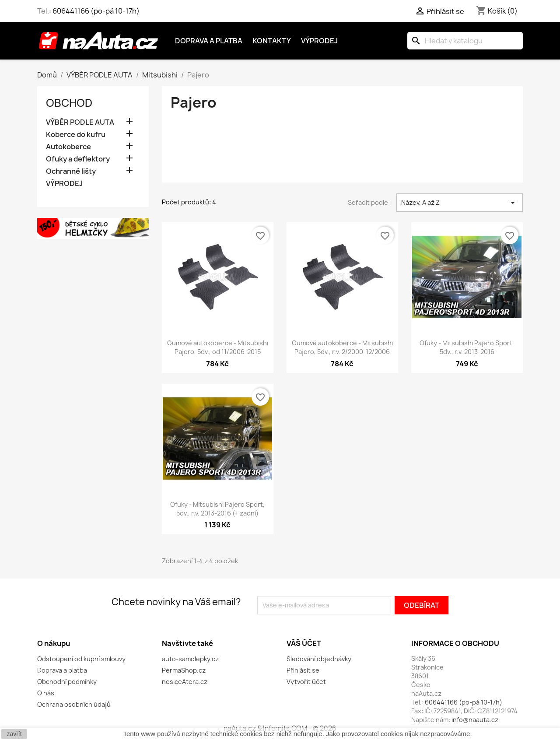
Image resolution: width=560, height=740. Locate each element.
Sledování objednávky (319, 659)
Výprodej (319, 41)
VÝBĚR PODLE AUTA (80, 122)
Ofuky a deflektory (78, 159)
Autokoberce (68, 147)
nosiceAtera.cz (185, 682)
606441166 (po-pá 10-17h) (96, 11)
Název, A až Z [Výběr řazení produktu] (460, 203)
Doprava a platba (209, 41)
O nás (46, 693)
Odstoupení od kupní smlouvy (81, 659)
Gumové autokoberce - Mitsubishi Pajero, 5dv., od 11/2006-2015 (218, 347)
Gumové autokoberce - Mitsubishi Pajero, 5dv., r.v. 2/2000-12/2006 (342, 347)
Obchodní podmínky (67, 682)
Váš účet (304, 643)
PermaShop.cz (184, 670)
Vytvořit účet (306, 682)
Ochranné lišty (71, 171)
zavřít (14, 734)
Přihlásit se (303, 670)
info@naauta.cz (475, 720)
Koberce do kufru (76, 135)
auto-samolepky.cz (190, 659)
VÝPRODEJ (64, 184)
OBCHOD (69, 103)
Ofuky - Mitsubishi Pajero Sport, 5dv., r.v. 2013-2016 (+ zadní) (217, 509)
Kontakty (272, 41)
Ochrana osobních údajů (74, 704)
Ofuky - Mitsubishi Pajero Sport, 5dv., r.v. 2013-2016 (467, 347)
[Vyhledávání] (465, 41)
